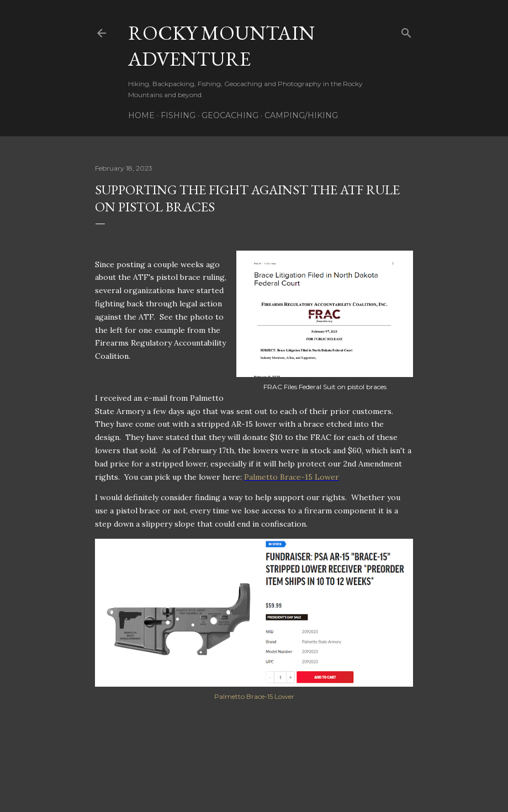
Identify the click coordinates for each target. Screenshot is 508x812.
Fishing (178, 115)
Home (141, 115)
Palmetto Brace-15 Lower (292, 477)
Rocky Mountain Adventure (221, 46)
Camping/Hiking (301, 115)
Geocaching (230, 115)
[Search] (406, 31)
